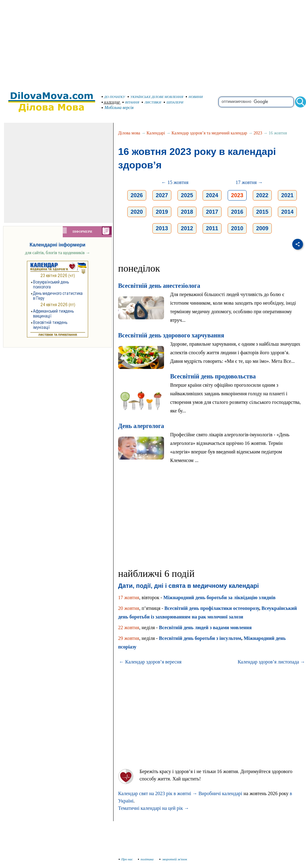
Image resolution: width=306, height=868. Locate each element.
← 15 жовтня (175, 182)
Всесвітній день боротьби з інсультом (200, 638)
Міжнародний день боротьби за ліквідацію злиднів (220, 597)
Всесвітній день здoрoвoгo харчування (171, 335)
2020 (137, 212)
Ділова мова (129, 133)
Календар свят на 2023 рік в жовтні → (158, 793)
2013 (162, 228)
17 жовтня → (249, 182)
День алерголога (141, 426)
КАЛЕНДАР (111, 102)
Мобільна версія (118, 108)
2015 (262, 212)
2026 (137, 195)
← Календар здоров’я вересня (150, 662)
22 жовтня (129, 628)
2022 (262, 195)
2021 (287, 195)
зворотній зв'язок (173, 859)
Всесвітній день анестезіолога (159, 286)
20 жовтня (129, 608)
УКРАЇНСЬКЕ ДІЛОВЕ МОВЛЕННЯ (155, 97)
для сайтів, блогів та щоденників (58, 253)
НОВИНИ (194, 97)
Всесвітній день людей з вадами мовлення (205, 628)
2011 (212, 228)
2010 (237, 228)
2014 (287, 212)
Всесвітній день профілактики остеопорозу (212, 608)
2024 (212, 195)
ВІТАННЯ (131, 102)
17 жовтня (129, 597)
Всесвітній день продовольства (213, 376)
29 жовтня (129, 638)
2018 (187, 212)
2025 (187, 195)
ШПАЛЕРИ (174, 102)
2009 (262, 228)
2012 (187, 228)
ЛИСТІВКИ (151, 102)
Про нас (126, 859)
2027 (162, 195)
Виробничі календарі (220, 793)
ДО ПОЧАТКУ (113, 97)
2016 (237, 212)
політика (146, 859)
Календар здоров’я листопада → (271, 662)
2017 (212, 212)
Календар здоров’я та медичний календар (209, 133)
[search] (256, 102)
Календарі (156, 133)
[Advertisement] (153, 43)
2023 (258, 133)
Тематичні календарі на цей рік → (154, 808)
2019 (162, 212)
